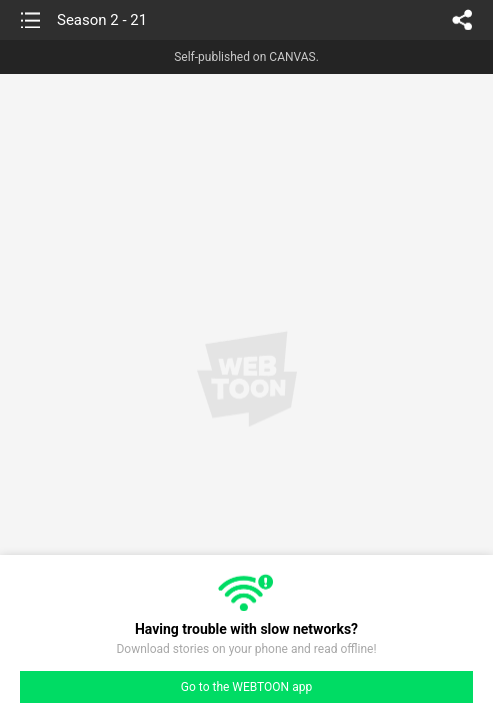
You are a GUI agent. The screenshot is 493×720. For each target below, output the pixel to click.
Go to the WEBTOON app (246, 687)
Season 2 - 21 (102, 20)
